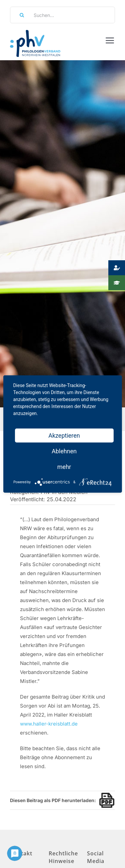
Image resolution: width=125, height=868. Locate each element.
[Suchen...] (62, 15)
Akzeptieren (64, 435)
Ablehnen (64, 451)
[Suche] (20, 15)
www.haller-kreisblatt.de (49, 724)
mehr (64, 467)
